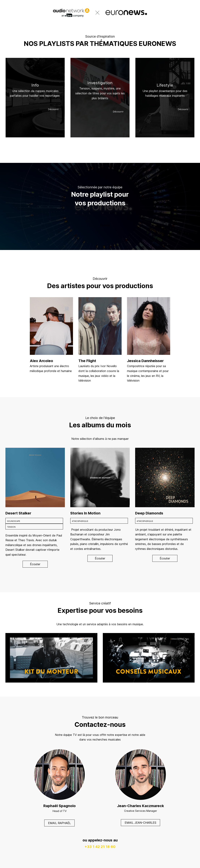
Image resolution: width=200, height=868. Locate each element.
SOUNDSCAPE (14, 521)
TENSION (11, 527)
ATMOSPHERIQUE (80, 521)
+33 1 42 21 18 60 (100, 847)
